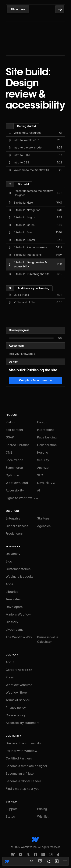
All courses (18, 9)
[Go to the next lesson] (60, 9)
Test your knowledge (22, 354)
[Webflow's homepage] (35, 840)
